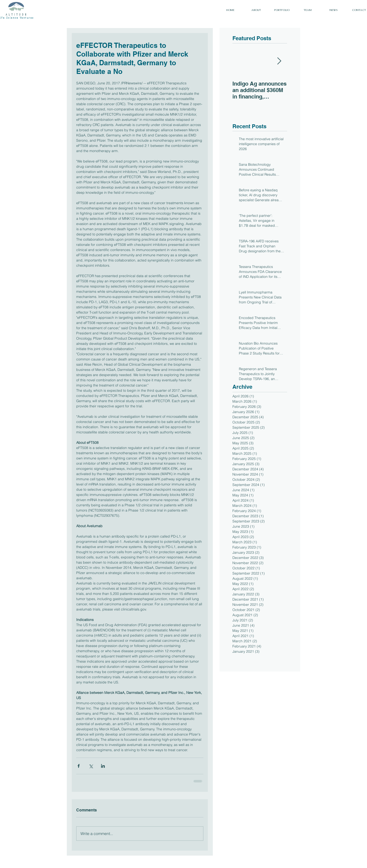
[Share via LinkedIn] (103, 766)
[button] (282, 10)
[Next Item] (279, 61)
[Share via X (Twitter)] (91, 766)
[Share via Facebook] (79, 766)
